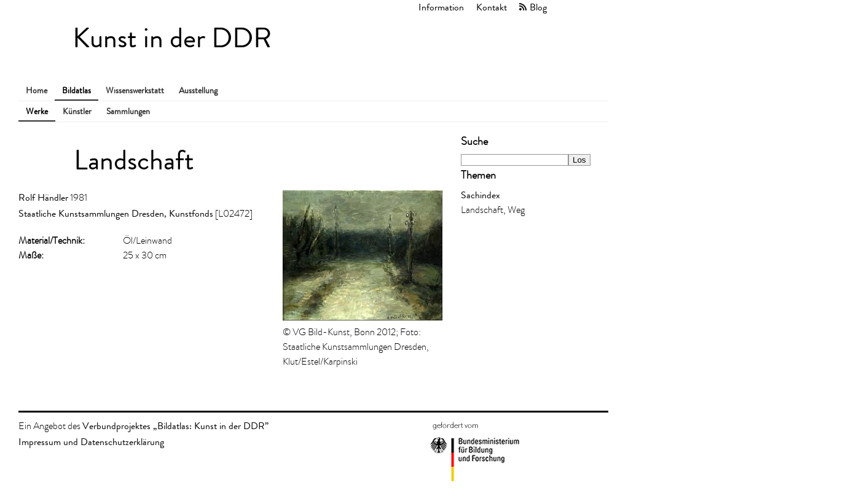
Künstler (77, 111)
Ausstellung (198, 91)
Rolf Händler (43, 197)
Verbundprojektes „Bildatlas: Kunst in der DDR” (175, 426)
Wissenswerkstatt (135, 91)
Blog (538, 7)
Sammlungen (128, 111)
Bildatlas (76, 91)
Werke (37, 111)
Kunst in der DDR (172, 38)
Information (441, 7)
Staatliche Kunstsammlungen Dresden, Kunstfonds (116, 213)
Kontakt (492, 7)
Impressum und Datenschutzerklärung (91, 442)
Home (37, 91)
